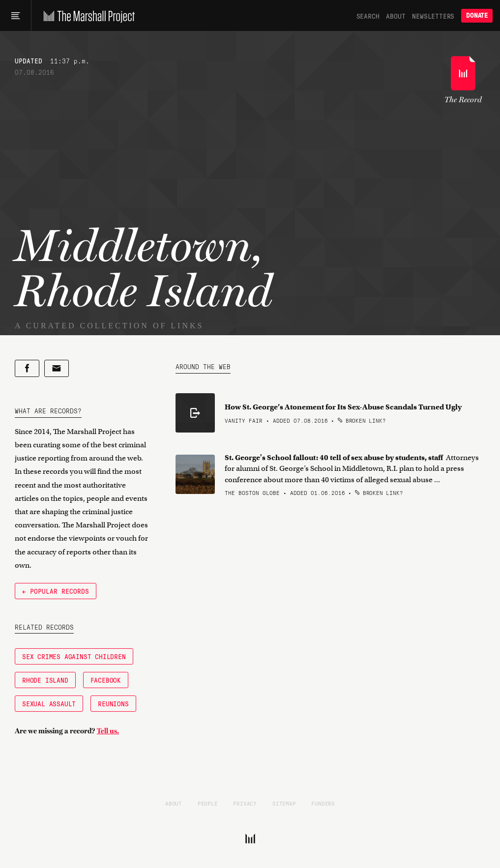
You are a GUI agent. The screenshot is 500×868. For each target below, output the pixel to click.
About (396, 16)
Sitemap (284, 803)
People (208, 803)
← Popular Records (56, 591)
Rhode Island (45, 680)
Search (368, 16)
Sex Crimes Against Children (74, 656)
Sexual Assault (49, 703)
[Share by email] (57, 368)
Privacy (245, 803)
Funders (323, 803)
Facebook (106, 680)
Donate (477, 15)
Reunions (113, 703)
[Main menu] (15, 16)
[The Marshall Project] (87, 16)
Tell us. (108, 731)
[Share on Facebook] (27, 368)
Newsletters (433, 16)
